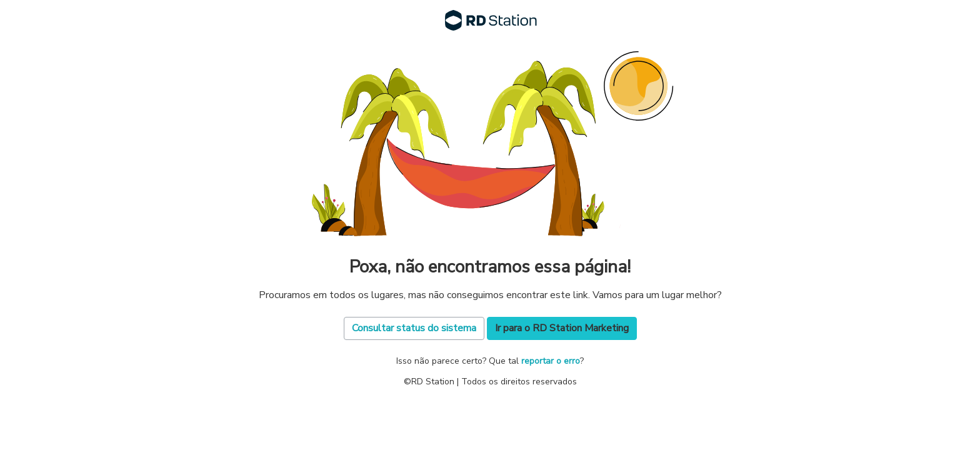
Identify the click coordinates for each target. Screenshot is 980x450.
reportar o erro (551, 361)
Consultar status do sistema (414, 328)
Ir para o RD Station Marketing (562, 328)
